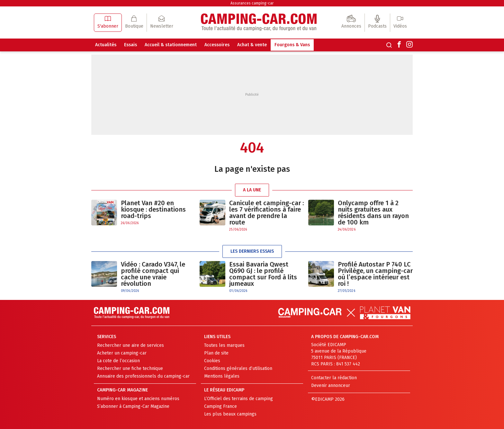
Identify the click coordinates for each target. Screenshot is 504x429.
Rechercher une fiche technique (130, 368)
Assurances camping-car (252, 3)
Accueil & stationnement (171, 45)
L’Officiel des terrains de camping (239, 399)
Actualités (106, 45)
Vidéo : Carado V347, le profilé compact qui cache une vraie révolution (153, 274)
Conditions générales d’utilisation (238, 368)
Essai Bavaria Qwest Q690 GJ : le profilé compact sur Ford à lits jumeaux (263, 274)
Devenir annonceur (331, 385)
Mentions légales (222, 376)
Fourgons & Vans (292, 45)
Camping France (221, 406)
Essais (130, 45)
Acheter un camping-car (122, 353)
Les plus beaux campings (230, 414)
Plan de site (216, 353)
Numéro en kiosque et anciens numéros (138, 399)
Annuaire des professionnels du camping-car (143, 376)
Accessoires (217, 45)
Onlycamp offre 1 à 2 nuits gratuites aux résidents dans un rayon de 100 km (373, 213)
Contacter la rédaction (334, 378)
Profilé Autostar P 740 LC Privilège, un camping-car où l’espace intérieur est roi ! (375, 274)
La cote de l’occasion (118, 361)
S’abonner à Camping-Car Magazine (133, 406)
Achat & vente (252, 45)
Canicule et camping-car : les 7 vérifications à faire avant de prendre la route (266, 213)
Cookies (212, 361)
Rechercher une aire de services (130, 345)
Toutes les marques (224, 345)
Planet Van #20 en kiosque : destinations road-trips (153, 209)
